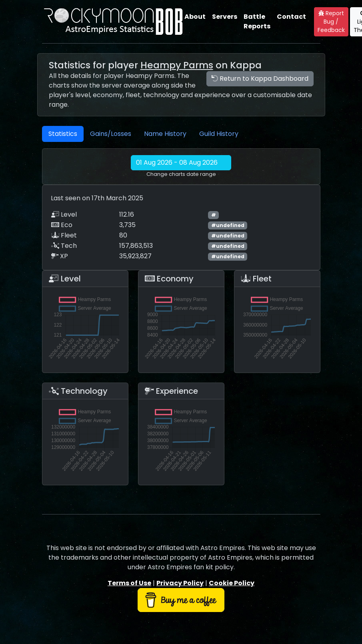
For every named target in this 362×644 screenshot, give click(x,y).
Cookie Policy (232, 583)
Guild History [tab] (219, 134)
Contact (291, 17)
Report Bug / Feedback (331, 22)
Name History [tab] (165, 134)
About (195, 17)
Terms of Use (129, 583)
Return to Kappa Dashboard (260, 79)
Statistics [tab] (63, 134)
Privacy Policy (180, 583)
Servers (225, 17)
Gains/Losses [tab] (111, 134)
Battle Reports (257, 21)
